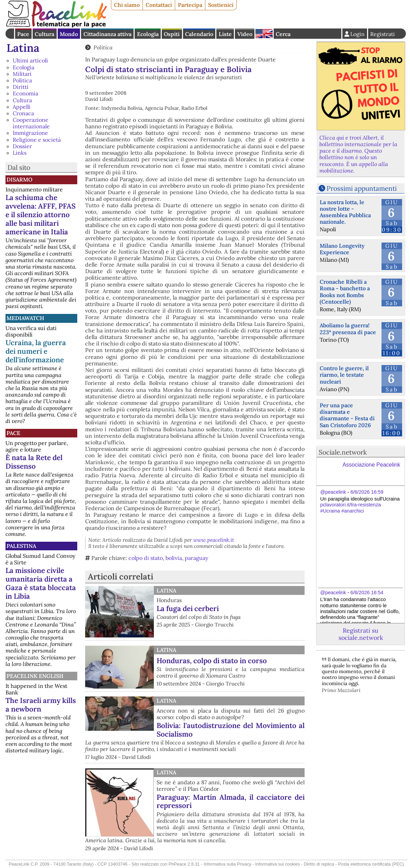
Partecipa (190, 5)
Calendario (199, 34)
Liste (225, 34)
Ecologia (148, 34)
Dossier (22, 146)
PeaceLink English (35, 676)
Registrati (383, 34)
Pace (23, 34)
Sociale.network (343, 452)
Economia (25, 93)
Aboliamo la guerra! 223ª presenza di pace (348, 329)
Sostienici (221, 5)
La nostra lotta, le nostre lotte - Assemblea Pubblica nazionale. (345, 212)
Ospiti (172, 34)
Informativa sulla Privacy (227, 864)
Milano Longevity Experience (342, 249)
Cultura (44, 34)
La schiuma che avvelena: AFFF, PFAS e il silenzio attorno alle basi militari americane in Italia (41, 215)
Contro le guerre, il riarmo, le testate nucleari (344, 375)
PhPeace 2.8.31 (184, 864)
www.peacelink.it (214, 540)
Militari (22, 74)
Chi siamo (127, 5)
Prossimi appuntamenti (362, 188)
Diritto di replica (319, 864)
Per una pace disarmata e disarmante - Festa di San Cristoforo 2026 (347, 415)
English (264, 34)
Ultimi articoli (30, 60)
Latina (23, 48)
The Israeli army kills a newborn (41, 705)
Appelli (22, 107)
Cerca (283, 34)
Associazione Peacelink (371, 465)
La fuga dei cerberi (188, 608)
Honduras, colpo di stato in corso (212, 661)
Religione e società (37, 140)
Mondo (69, 34)
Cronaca (23, 113)
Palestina (21, 546)
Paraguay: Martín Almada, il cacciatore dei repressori (231, 801)
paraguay (196, 558)
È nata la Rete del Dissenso (34, 462)
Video (245, 34)
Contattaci (159, 5)
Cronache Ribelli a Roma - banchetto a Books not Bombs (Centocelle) (345, 292)
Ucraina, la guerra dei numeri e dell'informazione (36, 351)
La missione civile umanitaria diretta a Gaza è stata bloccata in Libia (41, 583)
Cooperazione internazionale (31, 123)
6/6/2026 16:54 (367, 593)
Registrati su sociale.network (361, 634)
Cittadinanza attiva (107, 34)
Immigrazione (30, 133)
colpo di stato (146, 558)
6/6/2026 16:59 (367, 492)
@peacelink (333, 492)
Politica (22, 80)
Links (20, 153)
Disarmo (19, 179)
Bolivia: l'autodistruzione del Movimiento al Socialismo (231, 730)
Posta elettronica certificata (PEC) (371, 864)
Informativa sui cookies (277, 864)
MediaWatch (25, 318)
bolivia (174, 558)
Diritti (21, 87)
